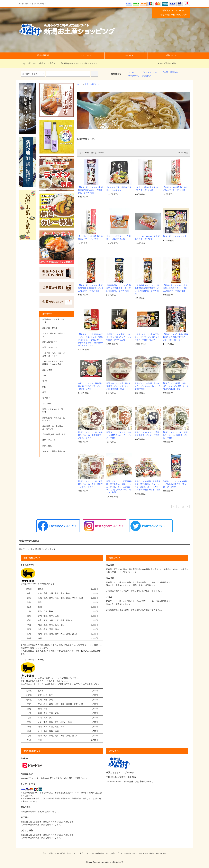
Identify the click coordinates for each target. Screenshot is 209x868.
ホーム (80, 84)
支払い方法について (51, 854)
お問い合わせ (169, 55)
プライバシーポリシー (126, 854)
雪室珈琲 (174, 72)
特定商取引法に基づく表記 (104, 854)
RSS (157, 854)
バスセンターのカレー (151, 72)
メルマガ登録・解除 (167, 63)
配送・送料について (70, 854)
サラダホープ (134, 76)
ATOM (164, 854)
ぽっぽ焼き (146, 76)
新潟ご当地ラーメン (93, 84)
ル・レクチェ (134, 72)
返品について (85, 854)
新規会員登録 (40, 55)
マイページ (83, 55)
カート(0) (126, 55)
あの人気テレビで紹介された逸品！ (38, 63)
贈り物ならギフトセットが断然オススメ (78, 63)
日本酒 (165, 72)
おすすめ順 (84, 153)
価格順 (94, 153)
